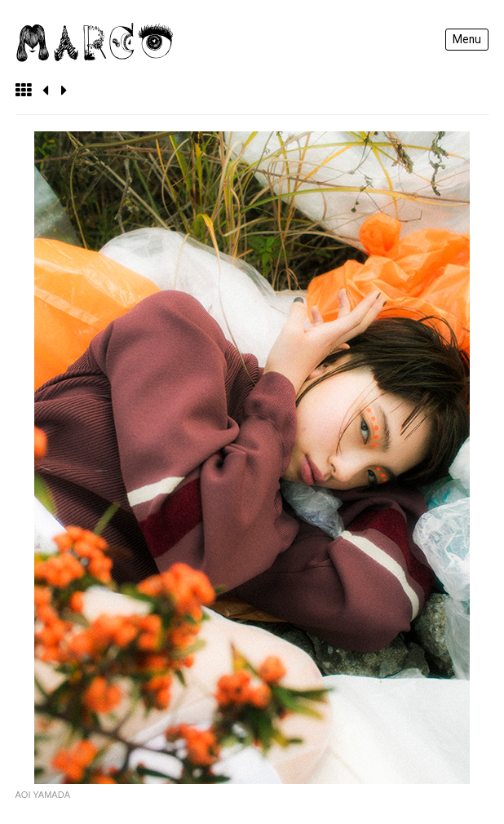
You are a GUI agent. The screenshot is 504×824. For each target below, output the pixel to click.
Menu (467, 39)
